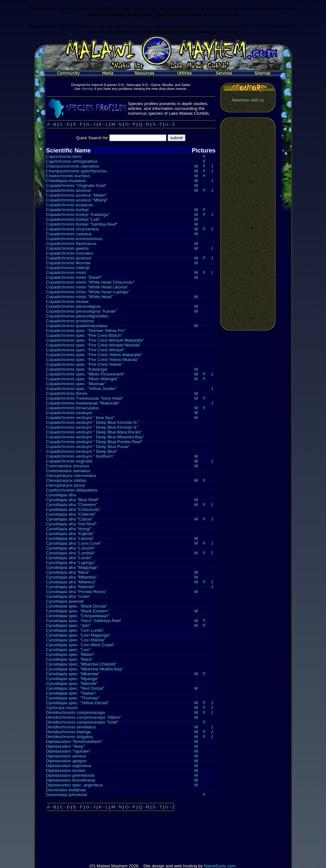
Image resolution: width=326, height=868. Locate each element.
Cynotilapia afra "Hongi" (69, 528)
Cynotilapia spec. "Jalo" (69, 625)
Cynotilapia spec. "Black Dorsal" (77, 606)
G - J (91, 124)
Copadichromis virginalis (69, 461)
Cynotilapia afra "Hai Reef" (72, 524)
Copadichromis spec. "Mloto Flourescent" (85, 374)
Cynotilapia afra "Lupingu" (71, 562)
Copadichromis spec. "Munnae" (76, 383)
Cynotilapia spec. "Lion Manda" (76, 640)
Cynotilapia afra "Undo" (68, 596)
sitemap (87, 88)
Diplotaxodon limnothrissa (71, 780)
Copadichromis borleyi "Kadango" (78, 214)
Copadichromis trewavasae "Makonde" (83, 403)
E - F (78, 124)
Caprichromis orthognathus (72, 161)
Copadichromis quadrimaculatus (77, 325)
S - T (157, 124)
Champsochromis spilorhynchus (77, 171)
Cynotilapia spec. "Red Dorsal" (75, 688)
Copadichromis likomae (69, 263)
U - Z (170, 124)
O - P (130, 124)
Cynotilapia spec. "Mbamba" (73, 673)
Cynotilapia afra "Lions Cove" (74, 543)
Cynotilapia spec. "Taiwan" (71, 693)
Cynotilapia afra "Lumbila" (71, 553)
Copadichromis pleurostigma (73, 306)
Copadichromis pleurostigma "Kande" (82, 311)
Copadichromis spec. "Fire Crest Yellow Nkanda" (92, 359)
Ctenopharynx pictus (66, 485)
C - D (65, 124)
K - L (104, 124)
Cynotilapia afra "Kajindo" (70, 533)
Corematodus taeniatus (68, 470)
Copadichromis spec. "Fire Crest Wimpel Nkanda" (94, 345)
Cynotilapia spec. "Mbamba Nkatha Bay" (85, 669)
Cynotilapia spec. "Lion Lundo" (75, 630)
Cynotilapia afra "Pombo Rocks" (77, 591)
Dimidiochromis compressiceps (76, 712)
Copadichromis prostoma (70, 321)
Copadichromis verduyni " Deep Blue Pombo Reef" (94, 441)
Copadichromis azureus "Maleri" (77, 195)
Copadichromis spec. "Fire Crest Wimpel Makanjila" (95, 340)
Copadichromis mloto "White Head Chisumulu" (90, 282)
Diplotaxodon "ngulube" (68, 751)
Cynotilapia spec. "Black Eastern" (78, 611)
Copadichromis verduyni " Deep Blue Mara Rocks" (94, 432)
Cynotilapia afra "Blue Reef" (73, 499)
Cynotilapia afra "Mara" (68, 572)
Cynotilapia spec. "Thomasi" (73, 698)
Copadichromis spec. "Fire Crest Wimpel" (85, 350)
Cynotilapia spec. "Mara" (69, 659)
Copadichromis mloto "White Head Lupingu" (88, 292)
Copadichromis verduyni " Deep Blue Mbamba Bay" (95, 437)
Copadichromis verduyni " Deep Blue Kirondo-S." (93, 427)
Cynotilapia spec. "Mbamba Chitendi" (81, 664)
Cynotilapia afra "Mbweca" (71, 582)
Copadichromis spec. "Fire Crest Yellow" (84, 364)
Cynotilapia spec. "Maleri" (70, 654)
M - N (117, 124)
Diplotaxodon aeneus (66, 756)
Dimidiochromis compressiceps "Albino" (84, 717)
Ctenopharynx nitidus (66, 480)
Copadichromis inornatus (70, 253)
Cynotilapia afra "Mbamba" (72, 577)
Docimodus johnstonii (67, 794)
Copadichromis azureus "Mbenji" (77, 200)
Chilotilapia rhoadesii (66, 180)
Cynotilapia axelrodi (65, 601)
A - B (52, 124)
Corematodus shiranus (68, 466)
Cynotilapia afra (61, 495)
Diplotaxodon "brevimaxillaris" (74, 741)
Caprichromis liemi (64, 156)
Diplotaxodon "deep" (66, 746)
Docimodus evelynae (66, 790)
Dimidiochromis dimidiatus (71, 727)
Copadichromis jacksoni (69, 258)
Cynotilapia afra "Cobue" (69, 519)
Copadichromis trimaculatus (73, 408)
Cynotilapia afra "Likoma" (70, 538)
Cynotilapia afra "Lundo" (69, 557)
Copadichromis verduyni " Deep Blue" (82, 451)
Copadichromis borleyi (67, 209)
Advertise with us (248, 100)
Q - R (144, 124)
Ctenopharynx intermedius (71, 475)
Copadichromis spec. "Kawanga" (77, 369)
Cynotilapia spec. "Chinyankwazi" (78, 615)
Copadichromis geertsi (68, 248)
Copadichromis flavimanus (71, 243)
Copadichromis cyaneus (69, 234)
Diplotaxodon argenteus (69, 765)
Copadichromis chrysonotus (73, 229)
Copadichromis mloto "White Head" (80, 296)
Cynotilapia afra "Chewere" (72, 504)
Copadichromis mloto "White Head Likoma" (87, 287)
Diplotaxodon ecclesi (66, 770)
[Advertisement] (248, 224)
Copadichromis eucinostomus (74, 238)
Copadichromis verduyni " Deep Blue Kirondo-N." (93, 422)
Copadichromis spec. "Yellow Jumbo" (81, 388)
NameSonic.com (220, 831)
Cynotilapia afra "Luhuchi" (71, 548)
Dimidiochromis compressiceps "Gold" (82, 722)
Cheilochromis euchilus (68, 176)
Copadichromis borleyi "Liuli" (73, 219)
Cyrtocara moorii (62, 707)
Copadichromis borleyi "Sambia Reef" (82, 224)
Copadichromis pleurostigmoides (77, 316)
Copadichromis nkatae (68, 301)
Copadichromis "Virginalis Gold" (76, 185)
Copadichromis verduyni (69, 412)
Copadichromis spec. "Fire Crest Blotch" (84, 335)
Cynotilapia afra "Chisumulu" (73, 509)
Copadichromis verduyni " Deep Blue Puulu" (88, 446)
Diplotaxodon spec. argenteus (74, 785)
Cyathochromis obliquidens (72, 490)
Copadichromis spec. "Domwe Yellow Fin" (86, 330)
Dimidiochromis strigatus (69, 736)
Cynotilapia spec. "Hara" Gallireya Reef (84, 620)
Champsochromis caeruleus (73, 166)
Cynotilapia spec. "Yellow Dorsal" (78, 702)
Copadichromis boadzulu (70, 205)
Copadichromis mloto (66, 272)
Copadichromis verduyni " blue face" (81, 417)
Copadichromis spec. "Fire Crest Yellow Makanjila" (94, 354)
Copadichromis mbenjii (68, 267)
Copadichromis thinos (67, 393)
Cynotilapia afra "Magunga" (72, 567)
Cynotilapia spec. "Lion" (69, 649)
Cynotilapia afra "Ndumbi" (71, 586)
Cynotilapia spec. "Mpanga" (72, 678)
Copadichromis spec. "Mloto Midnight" (82, 379)
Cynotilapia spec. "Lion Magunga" (78, 635)
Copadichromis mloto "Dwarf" (74, 277)
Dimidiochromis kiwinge (69, 731)
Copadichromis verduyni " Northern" (80, 456)
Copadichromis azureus (69, 190)
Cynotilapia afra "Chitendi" (71, 514)
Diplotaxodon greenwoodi (70, 775)
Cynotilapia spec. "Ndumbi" (72, 683)
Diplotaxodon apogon (66, 761)
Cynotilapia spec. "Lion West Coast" (80, 644)
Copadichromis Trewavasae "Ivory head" (85, 398)
